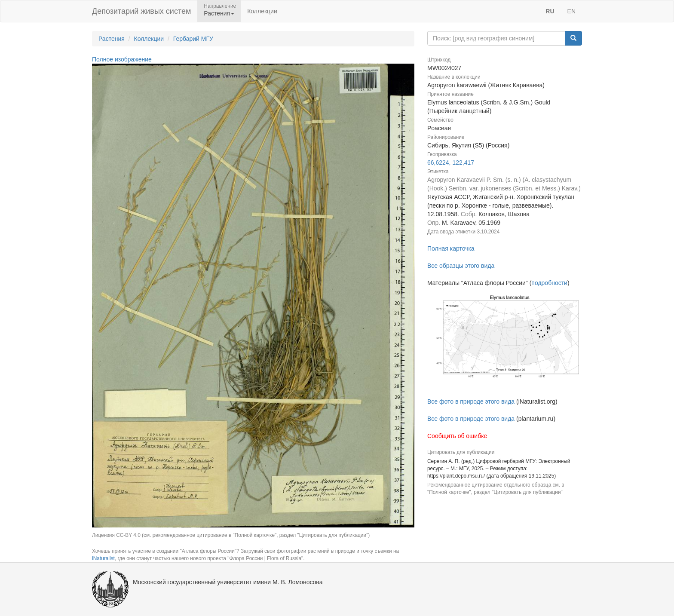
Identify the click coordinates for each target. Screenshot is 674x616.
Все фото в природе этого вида (471, 401)
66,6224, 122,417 (451, 162)
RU (550, 11)
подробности (549, 283)
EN (571, 11)
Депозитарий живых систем (141, 11)
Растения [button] (219, 13)
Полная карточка (451, 248)
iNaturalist (103, 558)
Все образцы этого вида (461, 266)
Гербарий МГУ (193, 39)
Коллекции (262, 11)
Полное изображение (122, 59)
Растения (112, 39)
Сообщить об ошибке (457, 436)
